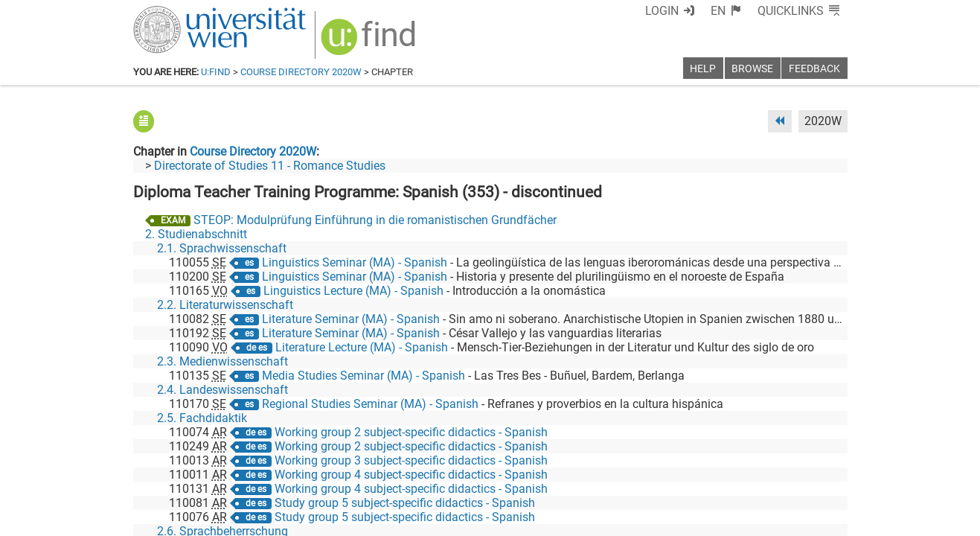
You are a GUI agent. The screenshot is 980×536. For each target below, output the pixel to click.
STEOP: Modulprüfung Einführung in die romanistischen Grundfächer (375, 220)
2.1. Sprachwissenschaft (222, 248)
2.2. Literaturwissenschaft (225, 305)
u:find (216, 72)
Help (703, 69)
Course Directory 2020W (301, 72)
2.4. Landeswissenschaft (222, 390)
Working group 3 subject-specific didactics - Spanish (411, 460)
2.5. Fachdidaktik (202, 418)
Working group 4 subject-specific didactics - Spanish (411, 475)
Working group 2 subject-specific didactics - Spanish (411, 432)
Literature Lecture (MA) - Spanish (362, 347)
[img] (370, 42)
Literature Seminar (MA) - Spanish (351, 319)
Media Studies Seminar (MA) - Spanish (364, 376)
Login (662, 11)
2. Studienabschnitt (196, 234)
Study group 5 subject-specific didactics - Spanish (405, 503)
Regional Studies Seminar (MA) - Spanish (370, 404)
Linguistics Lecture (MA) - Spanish (353, 291)
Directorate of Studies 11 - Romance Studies (270, 166)
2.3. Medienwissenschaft (222, 361)
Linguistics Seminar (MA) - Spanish (355, 262)
